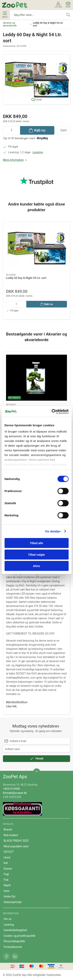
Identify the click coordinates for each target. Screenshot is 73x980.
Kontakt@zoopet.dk (15, 793)
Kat (6, 863)
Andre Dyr (10, 896)
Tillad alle (36, 543)
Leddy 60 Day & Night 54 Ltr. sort (26, 278)
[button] (36, 79)
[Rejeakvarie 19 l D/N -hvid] (36, 378)
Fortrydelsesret (13, 947)
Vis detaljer (53, 531)
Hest (7, 891)
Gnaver (8, 869)
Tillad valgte (36, 554)
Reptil (7, 885)
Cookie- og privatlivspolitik (20, 936)
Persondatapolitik (14, 941)
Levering (38, 152)
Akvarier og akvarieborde (10, 24)
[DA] (15, 5)
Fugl (6, 874)
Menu (5, 15)
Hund (7, 857)
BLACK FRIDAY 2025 (16, 841)
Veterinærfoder (13, 902)
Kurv (68, 5)
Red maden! (11, 835)
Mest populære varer (16, 846)
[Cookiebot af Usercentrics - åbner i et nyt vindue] (52, 411)
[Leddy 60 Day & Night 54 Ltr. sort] (36, 248)
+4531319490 (11, 789)
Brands (8, 829)
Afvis (36, 566)
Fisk (6, 880)
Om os (8, 919)
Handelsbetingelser (15, 930)
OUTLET (9, 852)
